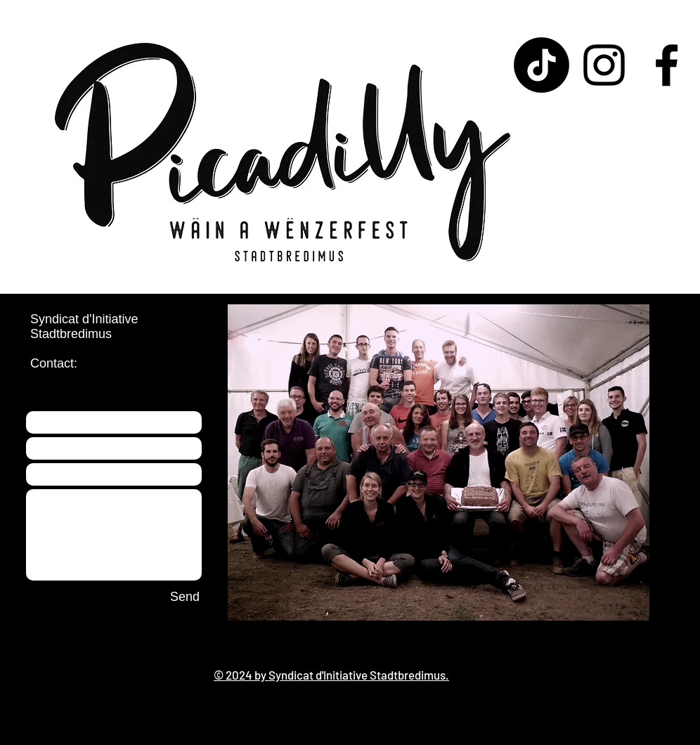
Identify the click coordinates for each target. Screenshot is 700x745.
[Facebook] (667, 65)
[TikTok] (542, 65)
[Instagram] (604, 65)
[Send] (185, 597)
